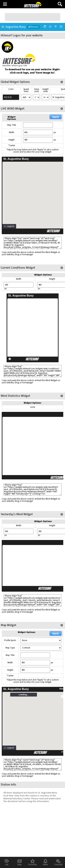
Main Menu (5, 4)
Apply (56, 117)
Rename (33, 27)
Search (60, 3)
